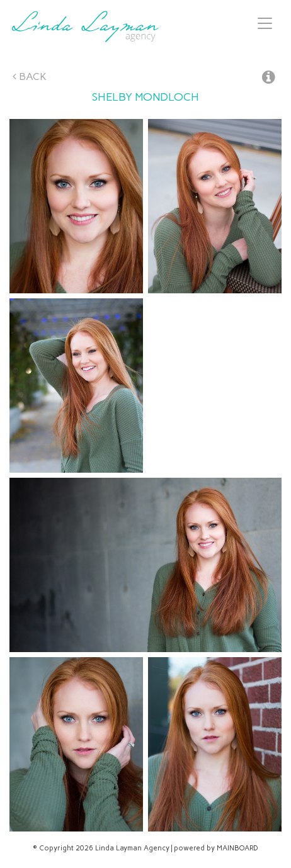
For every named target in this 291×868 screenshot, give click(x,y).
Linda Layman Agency (85, 26)
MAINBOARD (237, 848)
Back (30, 76)
